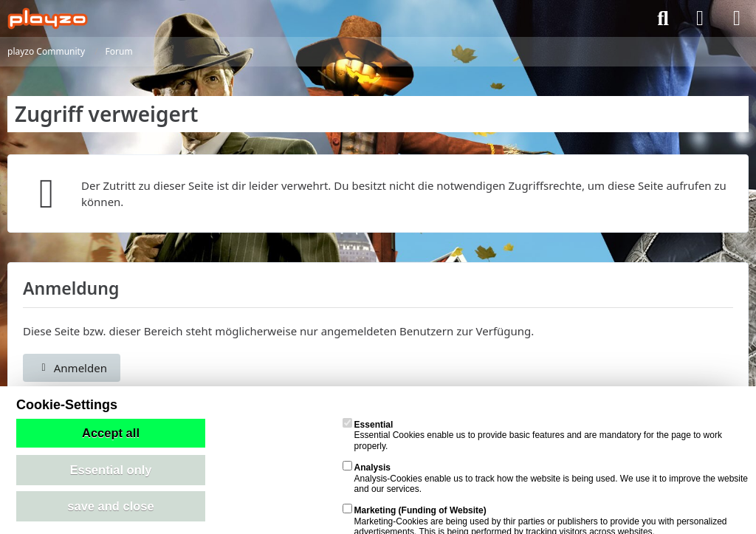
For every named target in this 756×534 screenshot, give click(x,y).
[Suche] (663, 18)
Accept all (111, 433)
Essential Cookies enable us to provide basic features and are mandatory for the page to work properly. (532, 435)
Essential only (111, 470)
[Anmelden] (700, 18)
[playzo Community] (48, 18)
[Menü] (737, 18)
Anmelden (72, 368)
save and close (110, 506)
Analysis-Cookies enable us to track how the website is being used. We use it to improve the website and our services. (545, 478)
